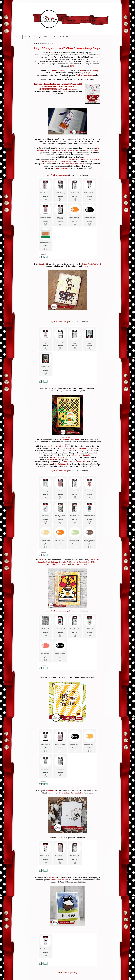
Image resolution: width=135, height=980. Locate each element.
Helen (41, 560)
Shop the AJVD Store (43, 37)
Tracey (51, 878)
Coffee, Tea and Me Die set (59, 446)
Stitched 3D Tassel (61, 168)
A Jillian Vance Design (85, 75)
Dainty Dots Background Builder (79, 159)
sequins (85, 266)
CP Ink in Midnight (92, 150)
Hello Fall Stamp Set (61, 464)
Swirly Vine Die (53, 460)
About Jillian (29, 37)
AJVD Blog (94, 70)
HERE (72, 66)
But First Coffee (77, 793)
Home (18, 37)
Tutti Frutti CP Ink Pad (80, 564)
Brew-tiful (63, 793)
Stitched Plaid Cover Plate (69, 439)
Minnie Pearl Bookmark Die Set (75, 462)
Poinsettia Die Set (58, 457)
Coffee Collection (53, 86)
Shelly (50, 677)
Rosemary (50, 791)
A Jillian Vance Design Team (60, 70)
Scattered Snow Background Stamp (82, 448)
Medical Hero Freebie (61, 37)
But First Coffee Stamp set (72, 164)
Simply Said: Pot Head (59, 880)
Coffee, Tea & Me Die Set (91, 264)
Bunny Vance (67, 437)
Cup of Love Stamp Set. (82, 455)
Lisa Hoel (43, 264)
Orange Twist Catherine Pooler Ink (64, 150)
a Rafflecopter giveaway (67, 973)
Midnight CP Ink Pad (59, 564)
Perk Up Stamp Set (54, 562)
